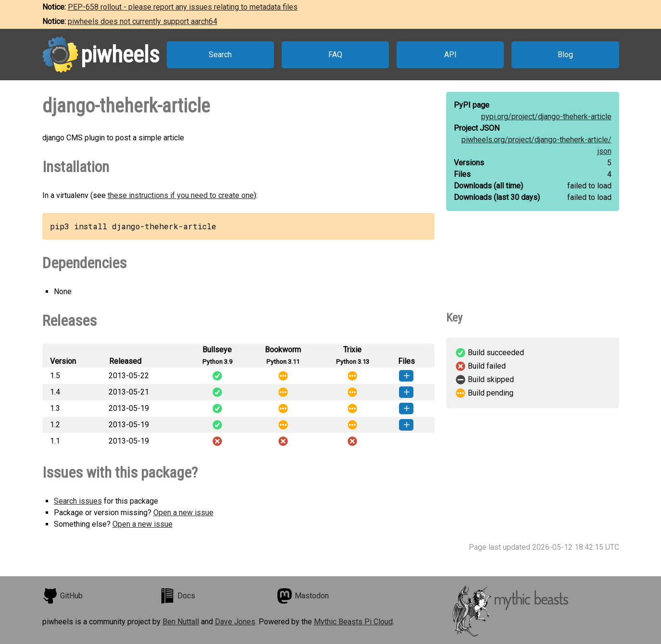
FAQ (335, 55)
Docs (177, 596)
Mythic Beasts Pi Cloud (353, 622)
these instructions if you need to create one (181, 195)
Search (220, 55)
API (450, 55)
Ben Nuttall (181, 622)
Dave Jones (235, 622)
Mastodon (303, 596)
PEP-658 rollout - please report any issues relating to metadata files (183, 7)
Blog (565, 55)
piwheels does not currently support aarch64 (143, 21)
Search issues (78, 501)
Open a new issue (183, 513)
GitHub (62, 596)
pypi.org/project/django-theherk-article (546, 117)
